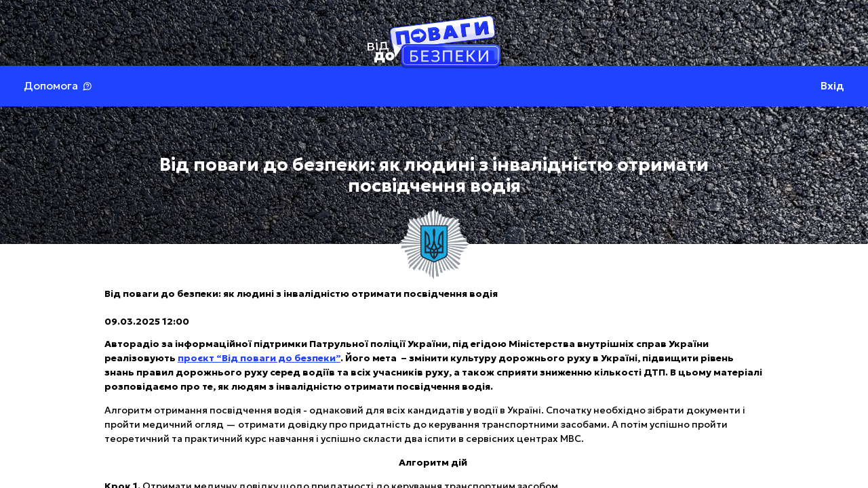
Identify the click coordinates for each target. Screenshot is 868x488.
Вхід (832, 86)
